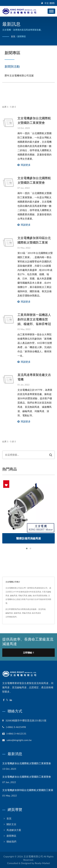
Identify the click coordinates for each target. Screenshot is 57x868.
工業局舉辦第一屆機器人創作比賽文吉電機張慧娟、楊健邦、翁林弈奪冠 (34, 319)
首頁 (13, 36)
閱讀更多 (24, 165)
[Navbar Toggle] (51, 11)
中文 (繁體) (50, 3)
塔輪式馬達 (26, 613)
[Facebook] (4, 700)
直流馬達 (42, 609)
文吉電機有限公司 (33, 856)
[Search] (25, 455)
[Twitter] (7, 700)
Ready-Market (42, 863)
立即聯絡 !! (28, 653)
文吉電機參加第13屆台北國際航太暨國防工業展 (34, 240)
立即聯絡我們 (11, 617)
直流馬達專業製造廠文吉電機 (34, 377)
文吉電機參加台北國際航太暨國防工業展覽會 (34, 120)
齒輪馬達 (9, 613)
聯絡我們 (11, 841)
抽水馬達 (35, 613)
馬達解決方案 (14, 830)
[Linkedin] (11, 700)
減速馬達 (17, 613)
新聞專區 (22, 36)
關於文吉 (11, 824)
